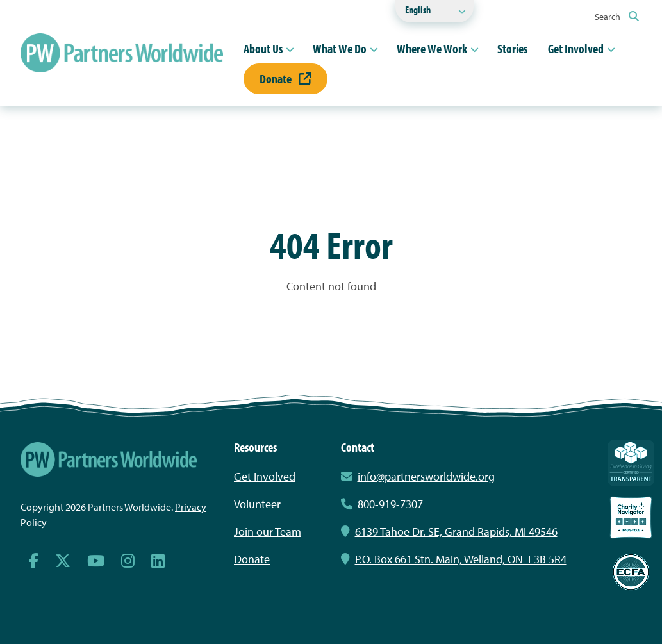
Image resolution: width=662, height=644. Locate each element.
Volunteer (257, 504)
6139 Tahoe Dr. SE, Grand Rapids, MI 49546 (449, 532)
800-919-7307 (382, 504)
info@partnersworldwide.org (426, 476)
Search (617, 17)
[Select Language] (434, 11)
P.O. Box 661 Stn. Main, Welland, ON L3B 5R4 (454, 559)
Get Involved (576, 48)
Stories (512, 48)
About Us (263, 48)
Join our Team (268, 532)
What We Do (340, 48)
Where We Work (432, 48)
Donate (285, 78)
